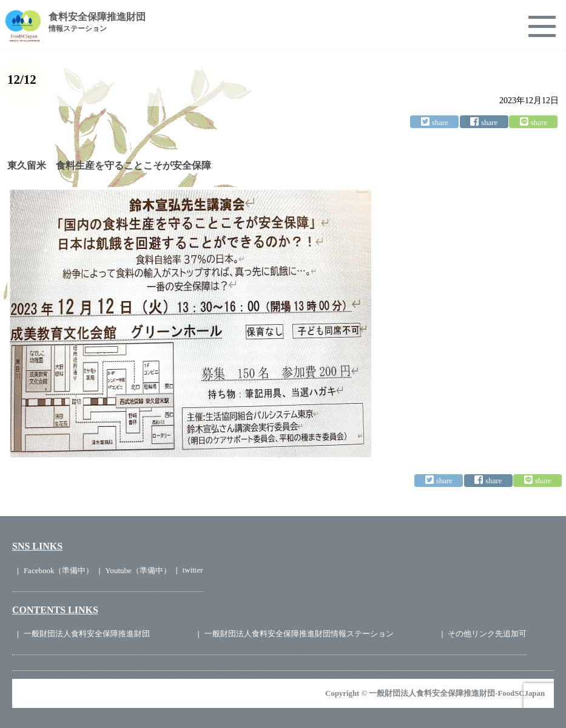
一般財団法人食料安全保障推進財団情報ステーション (299, 634)
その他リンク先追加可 (487, 634)
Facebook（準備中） (59, 570)
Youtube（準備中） (138, 570)
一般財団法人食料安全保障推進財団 (87, 634)
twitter (193, 570)
